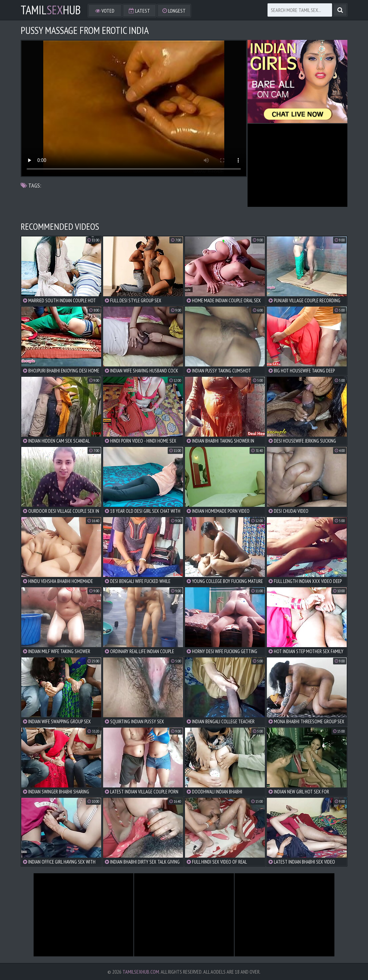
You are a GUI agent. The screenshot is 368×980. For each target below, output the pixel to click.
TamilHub (51, 10)
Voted (105, 11)
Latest (139, 11)
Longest (174, 11)
